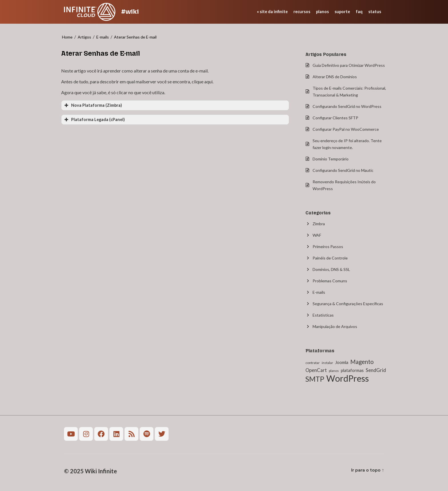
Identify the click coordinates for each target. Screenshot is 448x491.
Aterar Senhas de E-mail (135, 37)
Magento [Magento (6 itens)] (362, 362)
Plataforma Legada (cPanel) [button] (94, 120)
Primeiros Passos (328, 246)
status (375, 12)
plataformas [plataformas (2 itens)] (352, 370)
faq (359, 12)
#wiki (130, 12)
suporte (342, 12)
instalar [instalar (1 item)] (327, 363)
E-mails (103, 37)
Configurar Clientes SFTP (335, 118)
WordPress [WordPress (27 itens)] (348, 378)
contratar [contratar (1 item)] (313, 363)
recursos (302, 12)
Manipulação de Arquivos (335, 326)
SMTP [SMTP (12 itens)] (315, 379)
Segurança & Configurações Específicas (348, 304)
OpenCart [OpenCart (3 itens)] (316, 370)
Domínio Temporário (331, 159)
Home (67, 37)
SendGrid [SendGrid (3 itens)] (376, 370)
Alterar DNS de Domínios (335, 77)
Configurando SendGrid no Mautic (343, 170)
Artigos (84, 37)
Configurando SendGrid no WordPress (347, 106)
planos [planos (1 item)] (334, 371)
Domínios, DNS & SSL (331, 269)
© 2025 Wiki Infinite (90, 471)
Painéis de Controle (330, 258)
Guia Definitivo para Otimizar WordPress (349, 65)
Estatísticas (323, 315)
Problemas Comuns (330, 281)
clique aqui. (203, 82)
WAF (317, 235)
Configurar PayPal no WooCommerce (346, 129)
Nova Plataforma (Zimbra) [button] (93, 105)
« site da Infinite (272, 12)
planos (322, 12)
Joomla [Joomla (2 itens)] (342, 362)
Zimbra (319, 224)
